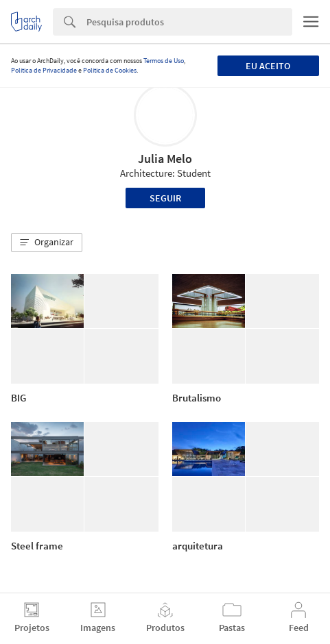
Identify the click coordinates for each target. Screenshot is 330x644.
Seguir (165, 198)
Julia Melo (165, 159)
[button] (47, 243)
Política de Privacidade (44, 70)
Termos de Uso (164, 61)
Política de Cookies (110, 70)
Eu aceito (268, 66)
